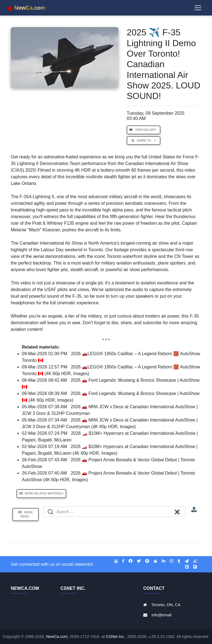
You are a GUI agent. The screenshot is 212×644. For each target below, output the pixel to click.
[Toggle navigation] (198, 9)
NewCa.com (57, 637)
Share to (142, 141)
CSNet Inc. (115, 637)
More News (26, 514)
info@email (161, 615)
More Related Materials (41, 494)
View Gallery (144, 130)
